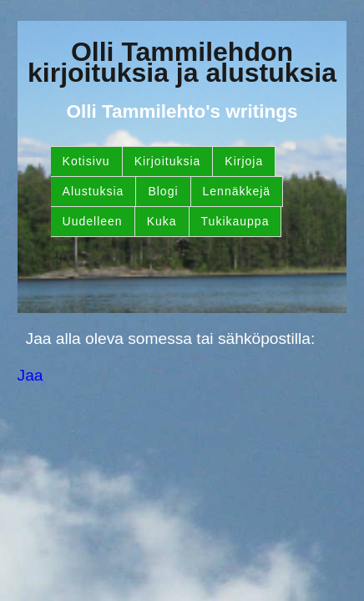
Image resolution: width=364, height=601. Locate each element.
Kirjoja (244, 161)
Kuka (162, 221)
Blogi (163, 191)
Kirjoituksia (168, 161)
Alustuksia (94, 191)
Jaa (30, 375)
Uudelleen (93, 221)
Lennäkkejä (237, 191)
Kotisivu (86, 161)
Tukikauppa (235, 221)
